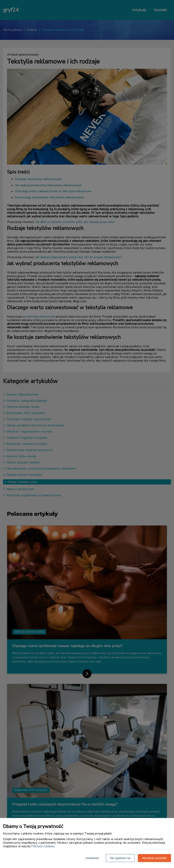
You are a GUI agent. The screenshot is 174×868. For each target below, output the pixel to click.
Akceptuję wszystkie (154, 858)
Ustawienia (92, 858)
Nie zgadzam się (120, 858)
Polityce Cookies (43, 846)
